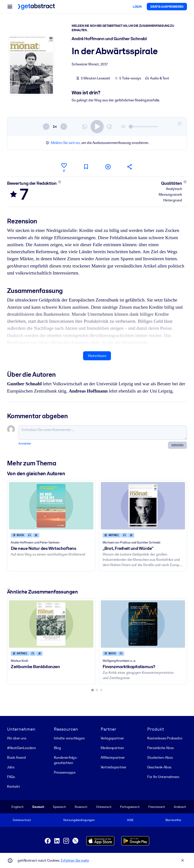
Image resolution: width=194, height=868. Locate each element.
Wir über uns (17, 738)
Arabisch (180, 807)
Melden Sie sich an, (66, 143)
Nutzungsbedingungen (79, 820)
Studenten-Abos (160, 758)
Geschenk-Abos (159, 767)
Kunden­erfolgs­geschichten (66, 760)
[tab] (92, 690)
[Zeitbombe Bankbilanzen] (51, 624)
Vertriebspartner (114, 767)
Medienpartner (112, 748)
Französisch (157, 807)
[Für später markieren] (86, 167)
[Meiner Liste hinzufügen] (108, 167)
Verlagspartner (112, 738)
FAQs (11, 777)
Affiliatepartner (113, 758)
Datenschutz (22, 820)
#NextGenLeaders (21, 748)
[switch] (97, 127)
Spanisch (59, 807)
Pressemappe (65, 772)
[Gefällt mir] (64, 167)
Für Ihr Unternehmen (163, 777)
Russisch (81, 807)
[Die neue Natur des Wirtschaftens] (51, 506)
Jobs (11, 767)
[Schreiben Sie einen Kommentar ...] (103, 432)
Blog (57, 748)
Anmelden (25, 444)
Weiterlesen (97, 356)
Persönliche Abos (160, 748)
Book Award (16, 758)
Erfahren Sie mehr (75, 860)
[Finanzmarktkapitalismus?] (143, 624)
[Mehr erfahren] (59, 182)
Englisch (17, 807)
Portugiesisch (130, 807)
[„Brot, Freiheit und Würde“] (143, 506)
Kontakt (13, 786)
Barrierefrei (173, 820)
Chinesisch (104, 807)
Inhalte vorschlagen (69, 738)
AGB (130, 820)
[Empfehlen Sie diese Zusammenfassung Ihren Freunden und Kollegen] (130, 167)
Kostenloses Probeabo (165, 738)
